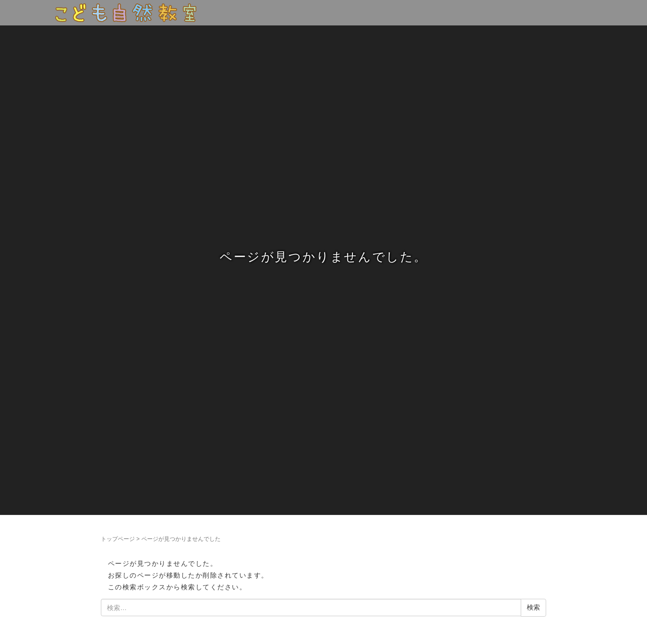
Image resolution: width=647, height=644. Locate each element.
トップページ (118, 539)
